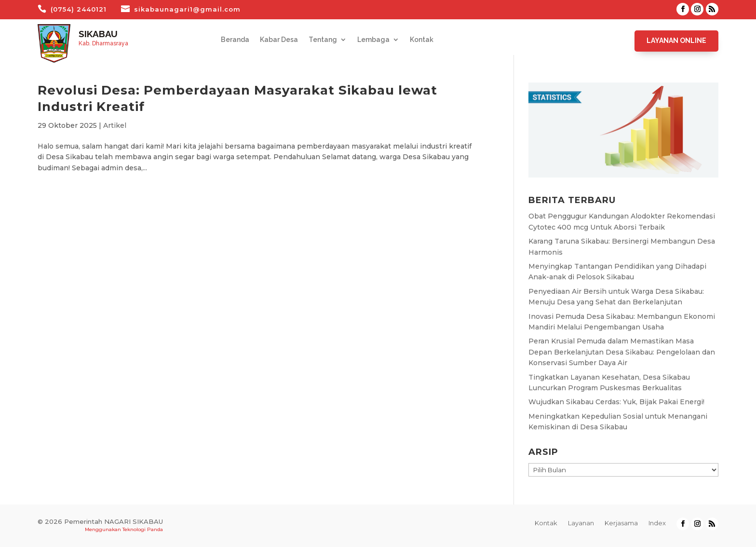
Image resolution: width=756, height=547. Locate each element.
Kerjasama (621, 523)
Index (657, 523)
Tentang (323, 40)
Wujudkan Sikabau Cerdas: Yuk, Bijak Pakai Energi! (616, 402)
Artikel (115, 125)
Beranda (235, 40)
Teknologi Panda (143, 529)
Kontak (422, 40)
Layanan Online (676, 41)
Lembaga (373, 40)
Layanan (581, 523)
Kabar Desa (279, 40)
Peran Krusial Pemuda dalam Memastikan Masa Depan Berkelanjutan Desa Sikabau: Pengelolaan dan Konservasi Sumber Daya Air (622, 352)
